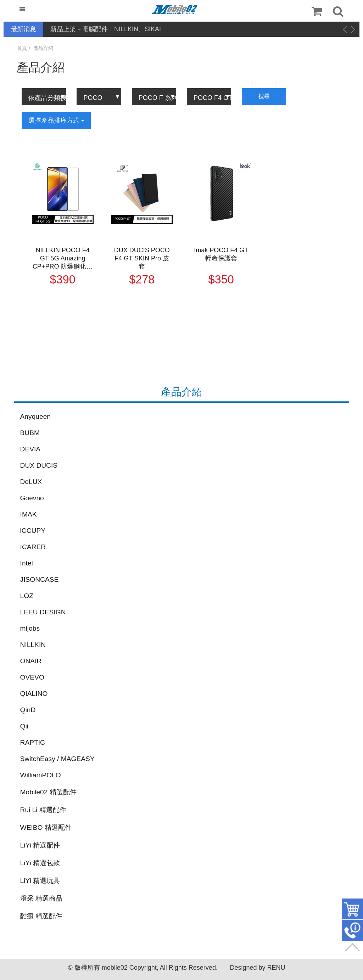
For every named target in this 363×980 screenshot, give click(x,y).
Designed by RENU (257, 968)
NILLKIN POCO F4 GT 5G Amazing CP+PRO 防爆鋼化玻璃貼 (63, 259)
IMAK (29, 514)
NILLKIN (33, 645)
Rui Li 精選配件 (43, 810)
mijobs (30, 628)
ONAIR (31, 661)
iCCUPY (33, 531)
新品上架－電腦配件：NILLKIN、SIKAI (106, 29)
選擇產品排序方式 (56, 120)
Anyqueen (35, 416)
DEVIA (30, 449)
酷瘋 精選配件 (41, 916)
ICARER (33, 547)
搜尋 (264, 96)
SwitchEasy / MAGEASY (57, 759)
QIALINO (34, 694)
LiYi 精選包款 (40, 863)
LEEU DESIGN (43, 612)
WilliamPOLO (41, 775)
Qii (24, 726)
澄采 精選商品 (41, 898)
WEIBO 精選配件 (46, 827)
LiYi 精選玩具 (40, 881)
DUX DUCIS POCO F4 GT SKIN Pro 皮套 (142, 258)
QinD (28, 710)
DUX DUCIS (39, 465)
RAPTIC (33, 742)
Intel (27, 563)
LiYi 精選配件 (40, 845)
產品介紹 (43, 48)
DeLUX (31, 482)
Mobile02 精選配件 (48, 792)
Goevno (32, 498)
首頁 (22, 48)
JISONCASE (40, 579)
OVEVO (32, 677)
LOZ (27, 596)
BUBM (30, 433)
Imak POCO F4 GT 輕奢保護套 (221, 254)
